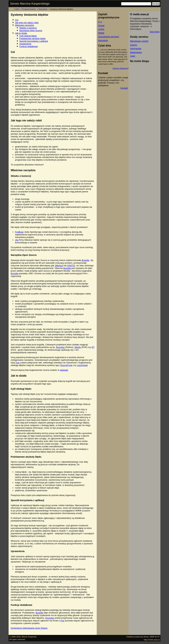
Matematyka (136, 52)
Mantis (78, 347)
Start (17, 9)
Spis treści (155, 32)
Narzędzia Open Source (31, 31)
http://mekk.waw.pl (152, 640)
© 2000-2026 (15, 637)
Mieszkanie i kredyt (139, 41)
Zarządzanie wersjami (109, 37)
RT (93, 347)
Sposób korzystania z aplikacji (34, 41)
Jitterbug (59, 266)
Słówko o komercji (28, 28)
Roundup (60, 347)
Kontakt (124, 88)
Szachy (134, 45)
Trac (17, 363)
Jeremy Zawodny (121, 68)
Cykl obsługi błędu (28, 36)
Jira (17, 240)
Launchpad (82, 365)
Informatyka (136, 49)
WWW (101, 33)
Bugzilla (85, 260)
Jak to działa (21, 33)
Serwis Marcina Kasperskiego (30, 4)
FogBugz (19, 232)
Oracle (101, 26)
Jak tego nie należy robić (27, 23)
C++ (100, 22)
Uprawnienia (25, 44)
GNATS (71, 266)
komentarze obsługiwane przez (29, 628)
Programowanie (29, 9)
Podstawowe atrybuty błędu (32, 38)
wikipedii (64, 370)
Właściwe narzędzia (25, 25)
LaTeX (101, 29)
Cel (17, 20)
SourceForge (66, 365)
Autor (133, 56)
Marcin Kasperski (29, 637)
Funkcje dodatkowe (29, 46)
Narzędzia (43, 9)
